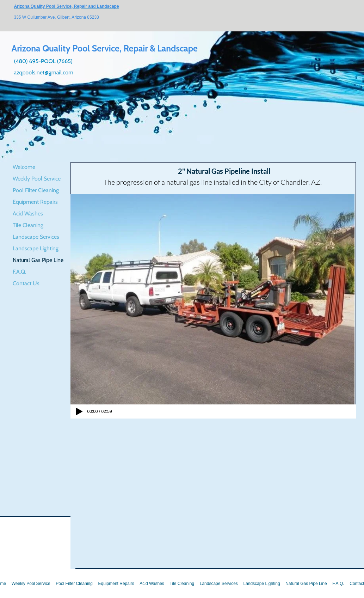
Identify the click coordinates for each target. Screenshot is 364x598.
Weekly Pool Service (37, 179)
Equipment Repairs (35, 202)
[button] (212, 299)
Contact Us (26, 283)
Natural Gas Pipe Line (38, 260)
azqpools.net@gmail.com (44, 72)
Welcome (24, 167)
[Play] (79, 411)
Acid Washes (28, 213)
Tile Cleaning (28, 225)
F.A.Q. (19, 272)
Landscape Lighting (36, 248)
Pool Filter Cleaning (36, 190)
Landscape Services (36, 237)
